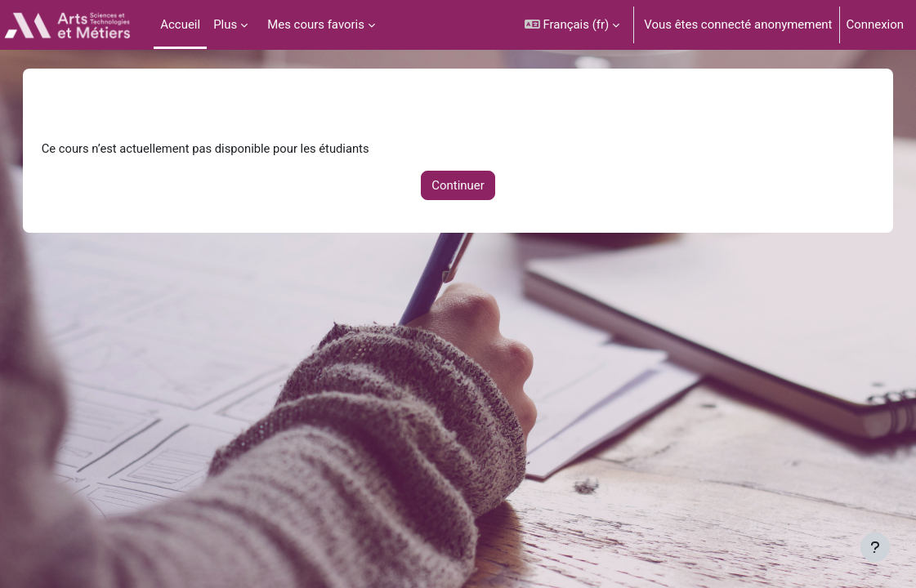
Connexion (876, 24)
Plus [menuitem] (225, 24)
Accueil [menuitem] (180, 24)
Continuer (458, 185)
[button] (572, 25)
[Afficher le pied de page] (875, 547)
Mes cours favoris (316, 24)
